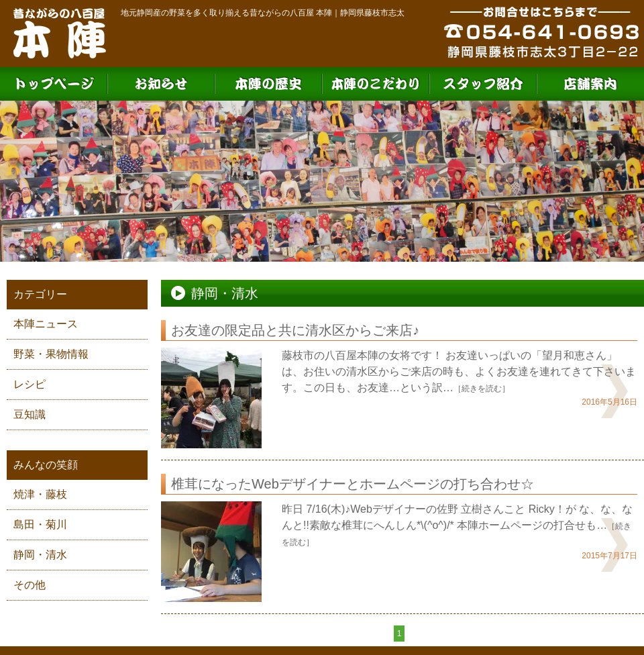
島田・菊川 (40, 524)
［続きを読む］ (482, 389)
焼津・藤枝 (40, 494)
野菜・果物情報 (51, 354)
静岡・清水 (40, 555)
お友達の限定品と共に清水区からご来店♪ (295, 330)
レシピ (30, 384)
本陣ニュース (46, 324)
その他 (30, 585)
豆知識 (30, 414)
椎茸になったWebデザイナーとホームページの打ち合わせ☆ (353, 484)
